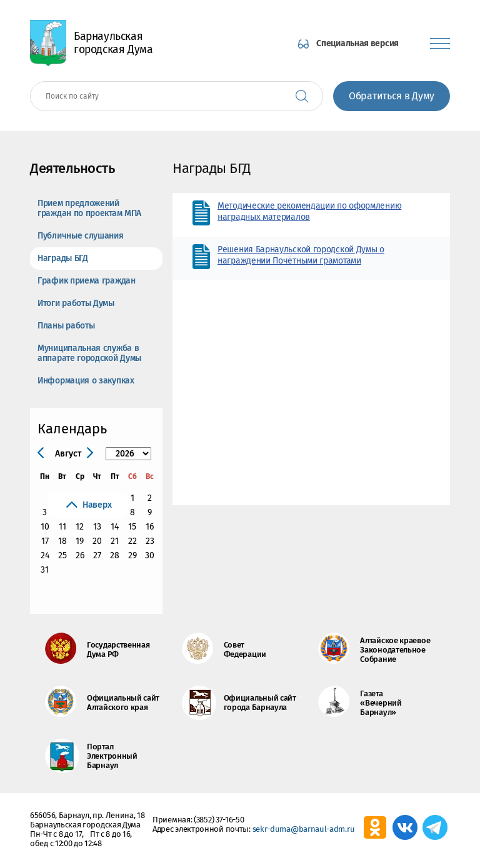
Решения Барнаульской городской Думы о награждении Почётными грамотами (301, 255)
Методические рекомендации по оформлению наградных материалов (309, 211)
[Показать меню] (440, 43)
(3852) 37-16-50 (219, 820)
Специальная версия (357, 43)
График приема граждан (87, 281)
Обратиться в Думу (392, 96)
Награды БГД (63, 258)
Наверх (97, 505)
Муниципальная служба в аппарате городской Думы (89, 353)
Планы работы (66, 326)
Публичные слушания (81, 236)
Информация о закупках (86, 381)
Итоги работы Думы (76, 303)
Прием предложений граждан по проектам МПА (89, 208)
